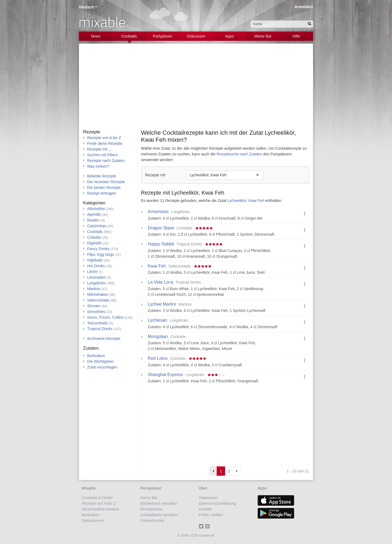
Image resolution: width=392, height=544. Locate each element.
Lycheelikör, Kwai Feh (198, 193)
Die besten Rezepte (104, 188)
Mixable (89, 488)
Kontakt (205, 509)
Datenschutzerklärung (218, 503)
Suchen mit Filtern (102, 155)
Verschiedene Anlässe (101, 509)
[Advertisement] (196, 88)
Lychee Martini (162, 304)
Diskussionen (93, 521)
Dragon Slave (161, 228)
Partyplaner (163, 36)
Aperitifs (94, 214)
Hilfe (296, 36)
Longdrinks (97, 283)
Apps (229, 36)
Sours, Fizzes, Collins (105, 317)
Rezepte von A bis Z (104, 138)
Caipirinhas (97, 226)
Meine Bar (263, 36)
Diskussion (196, 36)
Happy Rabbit (161, 244)
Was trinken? (98, 166)
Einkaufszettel (152, 521)
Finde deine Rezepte (105, 143)
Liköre (92, 272)
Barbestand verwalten (159, 503)
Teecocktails (97, 323)
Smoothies (96, 312)
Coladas (94, 237)
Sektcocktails (98, 300)
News (96, 36)
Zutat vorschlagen (102, 367)
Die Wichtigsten (100, 361)
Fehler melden (211, 515)
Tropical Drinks (100, 329)
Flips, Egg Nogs (101, 254)
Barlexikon (96, 356)
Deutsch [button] (86, 7)
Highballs (95, 260)
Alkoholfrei (96, 209)
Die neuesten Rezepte (106, 182)
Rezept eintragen (102, 193)
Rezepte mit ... (99, 149)
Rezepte (92, 132)
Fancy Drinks (98, 249)
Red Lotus (158, 358)
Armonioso (158, 212)
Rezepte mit (155, 175)
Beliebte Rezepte (102, 176)
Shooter (94, 306)
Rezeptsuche (152, 509)
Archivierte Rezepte (104, 339)
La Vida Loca (160, 282)
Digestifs (94, 243)
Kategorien (94, 203)
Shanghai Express (166, 375)
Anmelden (304, 7)
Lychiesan (157, 320)
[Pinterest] (208, 526)
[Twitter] (202, 526)
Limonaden (97, 277)
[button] (305, 214)
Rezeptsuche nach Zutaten (239, 154)
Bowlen (93, 220)
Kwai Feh (157, 266)
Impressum (208, 498)
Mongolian (158, 337)
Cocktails (129, 36)
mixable (106, 22)
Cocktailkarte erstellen (159, 515)
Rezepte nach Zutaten (106, 161)
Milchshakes (98, 294)
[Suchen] (310, 24)
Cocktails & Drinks (97, 498)
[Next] (237, 471)
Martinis (94, 289)
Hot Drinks (96, 266)
